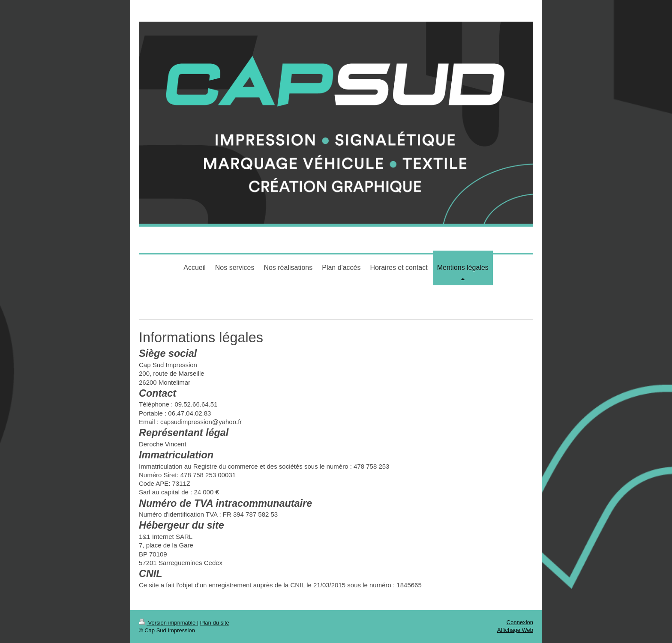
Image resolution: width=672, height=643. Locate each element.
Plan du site (215, 623)
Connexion (520, 622)
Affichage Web (515, 630)
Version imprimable (168, 623)
